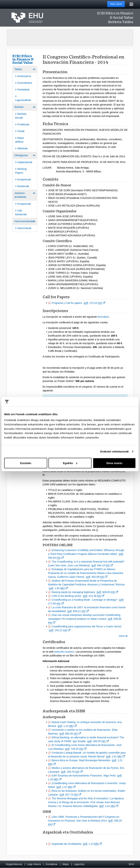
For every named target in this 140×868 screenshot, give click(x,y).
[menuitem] (25, 85)
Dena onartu (114, 463)
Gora (123, 636)
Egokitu (70, 463)
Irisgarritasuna (14, 864)
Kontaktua (51, 864)
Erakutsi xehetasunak (114, 451)
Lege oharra (34, 864)
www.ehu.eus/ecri (64, 652)
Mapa (66, 864)
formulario (103, 317)
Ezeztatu (26, 463)
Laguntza (79, 864)
